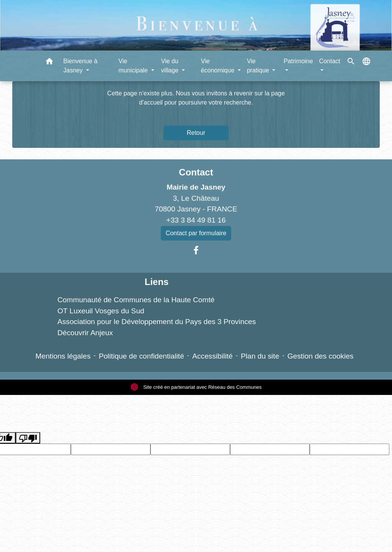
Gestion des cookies (321, 356)
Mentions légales (63, 356)
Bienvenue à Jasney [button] (80, 66)
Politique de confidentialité (141, 356)
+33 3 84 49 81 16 (196, 220)
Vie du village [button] (171, 66)
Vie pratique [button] (259, 66)
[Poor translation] (28, 438)
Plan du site (260, 356)
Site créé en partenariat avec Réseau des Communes (196, 387)
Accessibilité (212, 356)
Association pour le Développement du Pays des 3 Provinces (157, 322)
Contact (196, 172)
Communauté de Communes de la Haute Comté (136, 300)
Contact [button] (329, 61)
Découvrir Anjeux (85, 333)
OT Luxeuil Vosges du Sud (101, 311)
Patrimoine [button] (298, 61)
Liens (157, 282)
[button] (49, 63)
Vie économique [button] (219, 66)
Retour (196, 133)
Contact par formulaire (196, 233)
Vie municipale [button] (134, 66)
